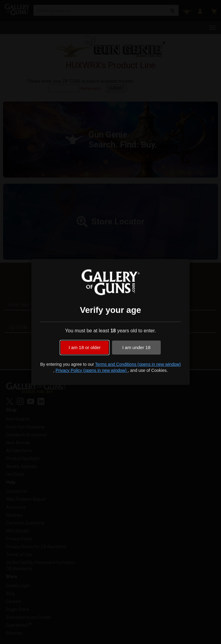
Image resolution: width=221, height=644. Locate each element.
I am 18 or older (84, 347)
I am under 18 (137, 347)
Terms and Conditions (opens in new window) (138, 364)
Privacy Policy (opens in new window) (91, 370)
